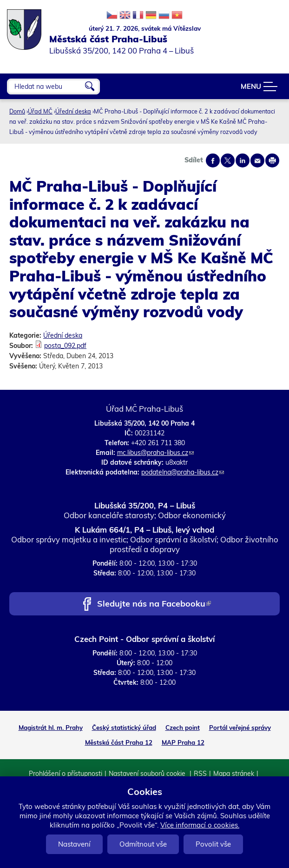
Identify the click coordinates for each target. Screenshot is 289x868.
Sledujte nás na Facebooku (154, 604)
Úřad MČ (40, 111)
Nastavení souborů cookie (148, 774)
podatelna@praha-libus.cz (183, 472)
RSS (200, 774)
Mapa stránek (234, 774)
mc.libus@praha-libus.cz (155, 453)
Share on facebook (213, 160)
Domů (17, 111)
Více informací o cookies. (200, 825)
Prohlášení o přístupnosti (66, 774)
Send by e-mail (257, 160)
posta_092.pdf (65, 346)
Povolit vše (213, 844)
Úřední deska (73, 111)
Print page (272, 160)
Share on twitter (228, 160)
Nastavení (74, 844)
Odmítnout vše (143, 844)
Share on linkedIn (243, 160)
